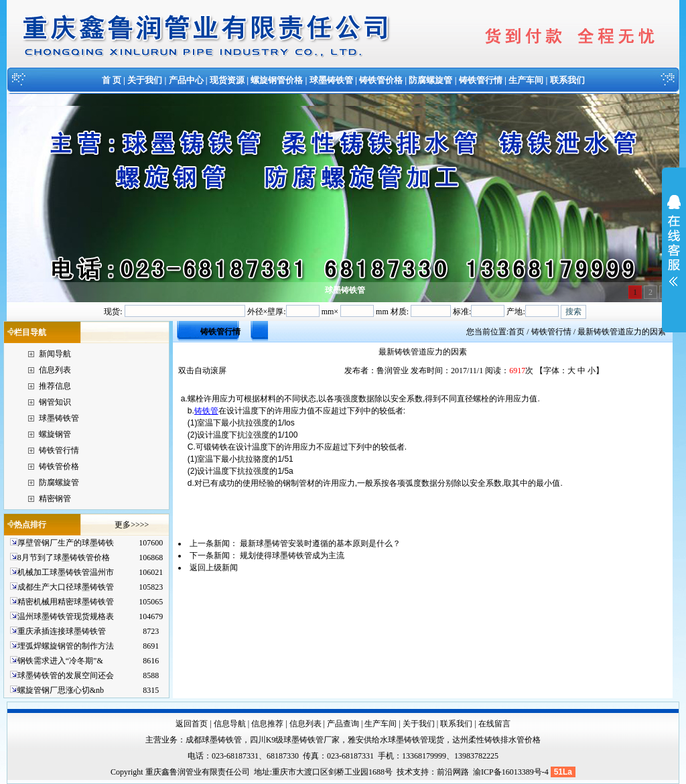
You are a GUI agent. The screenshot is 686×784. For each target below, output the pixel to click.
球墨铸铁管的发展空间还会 (66, 675)
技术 (405, 772)
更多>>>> (132, 525)
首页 (517, 332)
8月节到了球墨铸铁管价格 (64, 558)
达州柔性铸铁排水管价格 (496, 740)
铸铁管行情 (481, 80)
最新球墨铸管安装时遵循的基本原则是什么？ (320, 543)
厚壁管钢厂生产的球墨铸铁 (66, 543)
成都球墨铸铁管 (214, 740)
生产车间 (526, 80)
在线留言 (494, 724)
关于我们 (145, 80)
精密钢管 (55, 499)
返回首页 (192, 724)
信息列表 (55, 370)
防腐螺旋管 (430, 80)
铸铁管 (206, 411)
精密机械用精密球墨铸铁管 (66, 602)
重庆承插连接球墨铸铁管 (62, 631)
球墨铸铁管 (331, 80)
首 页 (112, 80)
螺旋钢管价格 (277, 80)
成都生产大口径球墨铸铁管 (66, 587)
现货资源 (227, 80)
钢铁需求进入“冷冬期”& (60, 661)
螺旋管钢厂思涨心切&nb (61, 690)
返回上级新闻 (214, 568)
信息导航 (230, 724)
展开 (674, 249)
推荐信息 (55, 386)
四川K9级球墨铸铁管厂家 (295, 740)
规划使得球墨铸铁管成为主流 (292, 556)
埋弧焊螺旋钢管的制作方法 (66, 646)
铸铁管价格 (381, 80)
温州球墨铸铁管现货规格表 (66, 616)
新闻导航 (55, 354)
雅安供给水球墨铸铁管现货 (396, 740)
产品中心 (186, 80)
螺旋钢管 (55, 434)
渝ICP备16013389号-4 (512, 772)
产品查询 (343, 724)
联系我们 (567, 80)
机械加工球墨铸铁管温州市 (66, 572)
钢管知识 (55, 402)
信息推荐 (267, 724)
